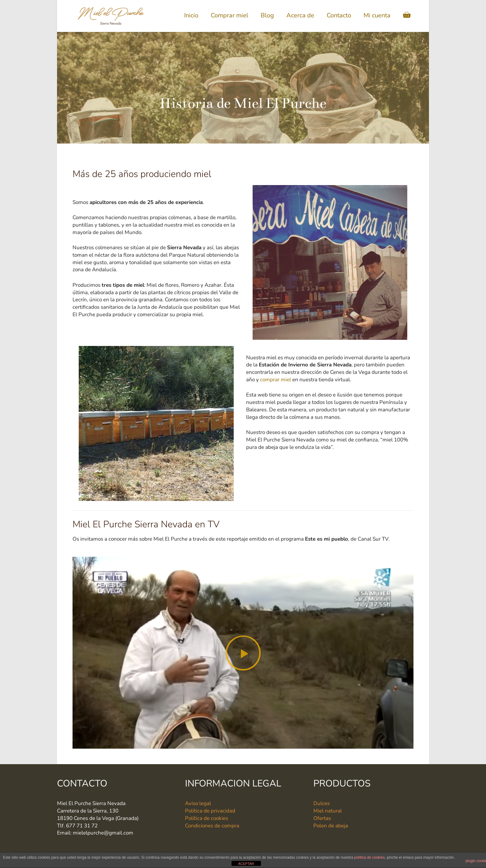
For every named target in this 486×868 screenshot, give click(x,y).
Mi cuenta (377, 15)
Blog (267, 15)
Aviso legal (198, 803)
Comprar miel (230, 15)
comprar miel (276, 380)
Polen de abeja (331, 826)
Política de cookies (207, 818)
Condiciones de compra (212, 826)
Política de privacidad (210, 811)
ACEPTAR (246, 864)
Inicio (191, 15)
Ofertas (322, 818)
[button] (243, 653)
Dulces (322, 803)
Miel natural (328, 811)
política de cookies (370, 857)
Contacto (339, 15)
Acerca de (300, 15)
